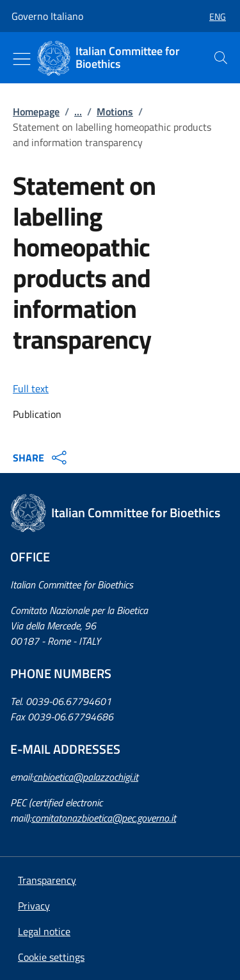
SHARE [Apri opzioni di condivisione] (41, 458)
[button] (212, 16)
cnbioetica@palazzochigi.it (86, 777)
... (78, 112)
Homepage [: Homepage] (36, 112)
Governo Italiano (47, 16)
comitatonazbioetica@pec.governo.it (104, 818)
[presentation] (221, 58)
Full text (31, 388)
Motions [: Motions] (115, 112)
